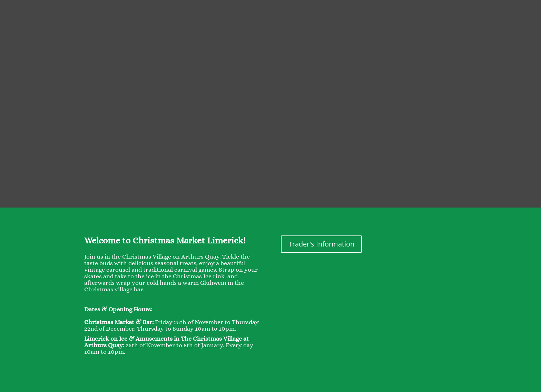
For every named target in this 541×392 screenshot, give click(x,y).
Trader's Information (321, 244)
